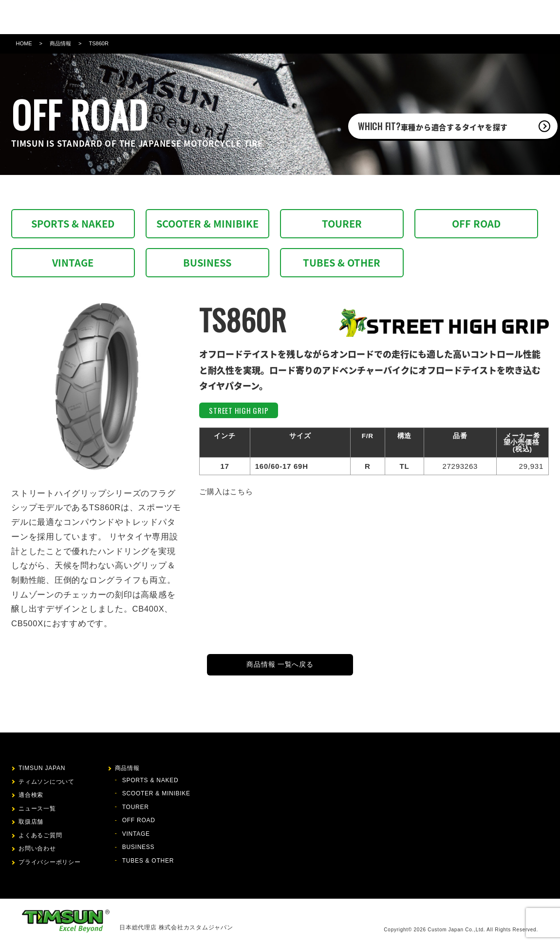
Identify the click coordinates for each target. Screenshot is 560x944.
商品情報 (229, 17)
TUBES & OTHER (342, 262)
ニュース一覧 (37, 809)
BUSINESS (207, 262)
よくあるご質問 (40, 835)
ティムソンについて (177, 17)
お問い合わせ (396, 17)
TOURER (342, 223)
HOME (24, 43)
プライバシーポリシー (50, 862)
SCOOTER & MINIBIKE (207, 223)
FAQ (362, 17)
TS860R (98, 43)
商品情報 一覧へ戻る (280, 665)
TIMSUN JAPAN (42, 768)
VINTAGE (73, 262)
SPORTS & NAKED (73, 223)
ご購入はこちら (226, 491)
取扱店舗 (334, 17)
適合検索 (264, 17)
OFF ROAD (476, 223)
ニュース (299, 17)
